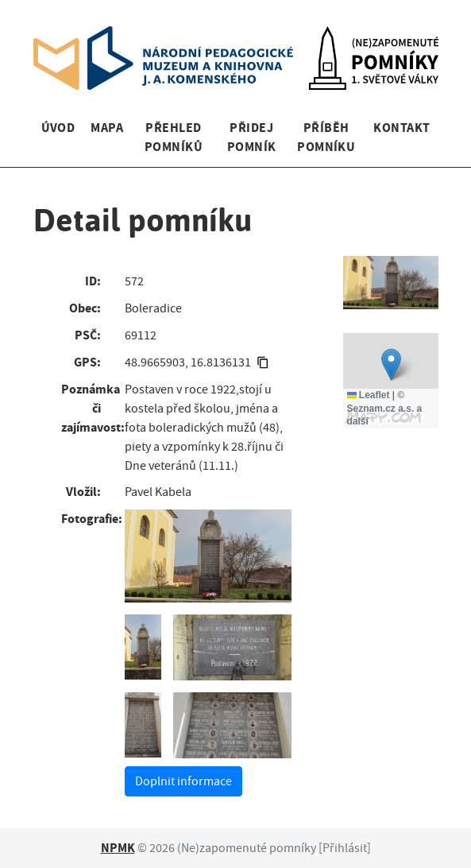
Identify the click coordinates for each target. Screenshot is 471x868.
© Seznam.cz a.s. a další (385, 409)
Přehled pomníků (174, 137)
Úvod (58, 128)
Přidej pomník (252, 137)
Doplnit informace (183, 781)
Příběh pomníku (326, 137)
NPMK (118, 848)
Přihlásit (345, 848)
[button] (391, 364)
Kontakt (402, 128)
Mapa (107, 128)
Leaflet (369, 395)
